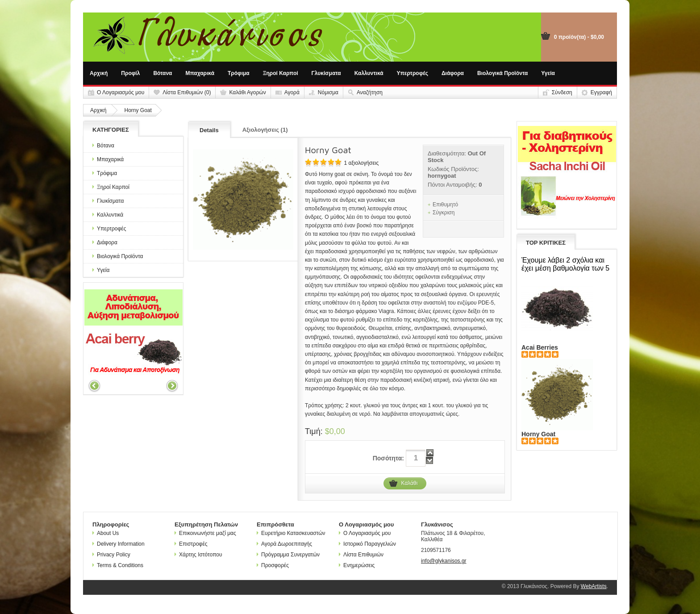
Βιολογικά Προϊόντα (502, 73)
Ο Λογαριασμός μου (121, 92)
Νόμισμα (328, 92)
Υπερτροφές (412, 73)
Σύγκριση (444, 213)
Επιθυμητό (445, 205)
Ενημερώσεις (357, 565)
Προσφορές (273, 565)
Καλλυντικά (369, 73)
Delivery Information (119, 544)
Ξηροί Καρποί (281, 73)
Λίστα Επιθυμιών (361, 555)
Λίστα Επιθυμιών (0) (187, 92)
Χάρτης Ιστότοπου (198, 555)
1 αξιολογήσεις (361, 163)
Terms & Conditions (118, 565)
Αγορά (292, 92)
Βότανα (162, 73)
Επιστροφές (191, 544)
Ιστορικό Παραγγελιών (367, 544)
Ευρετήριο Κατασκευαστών (291, 533)
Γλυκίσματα (326, 73)
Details (209, 130)
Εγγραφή (601, 92)
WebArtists (594, 586)
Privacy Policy (111, 555)
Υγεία (548, 73)
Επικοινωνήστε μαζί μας (205, 533)
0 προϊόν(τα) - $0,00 (579, 37)
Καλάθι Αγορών (247, 92)
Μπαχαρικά (200, 73)
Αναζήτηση (370, 92)
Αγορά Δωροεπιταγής (284, 544)
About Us (106, 533)
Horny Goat (138, 110)
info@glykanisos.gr (444, 561)
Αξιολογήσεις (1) (265, 130)
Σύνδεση (562, 92)
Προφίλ (130, 73)
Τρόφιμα (239, 73)
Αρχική (99, 73)
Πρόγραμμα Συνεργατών (288, 555)
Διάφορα (453, 73)
